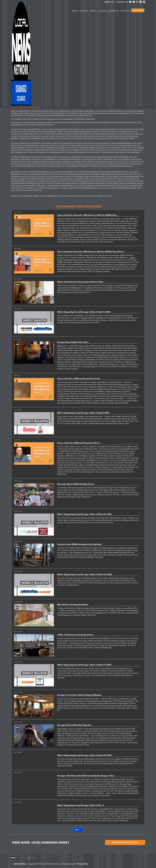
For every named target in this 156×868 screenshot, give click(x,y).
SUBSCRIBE (138, 10)
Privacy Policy (83, 864)
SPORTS (84, 11)
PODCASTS (125, 11)
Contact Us (122, 2)
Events (93, 11)
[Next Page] (78, 830)
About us (109, 2)
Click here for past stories (125, 842)
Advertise (114, 11)
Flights (102, 11)
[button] (76, 11)
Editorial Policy (20, 864)
